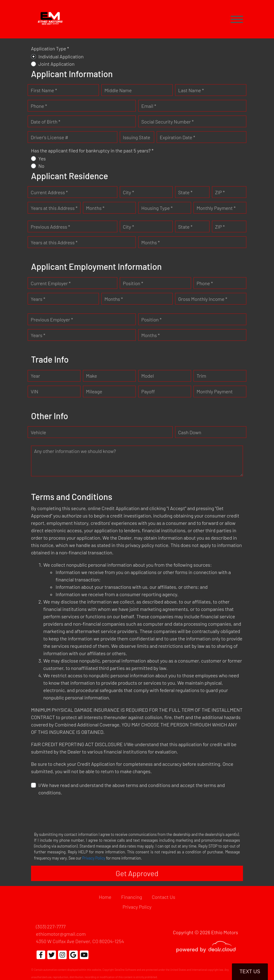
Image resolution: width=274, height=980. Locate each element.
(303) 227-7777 (51, 926)
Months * (95, 208)
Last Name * (191, 90)
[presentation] (78, 813)
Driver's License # (49, 137)
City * (128, 192)
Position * (133, 283)
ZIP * (220, 192)
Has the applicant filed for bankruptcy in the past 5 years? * (92, 150)
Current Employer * (51, 283)
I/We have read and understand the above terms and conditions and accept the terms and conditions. (132, 789)
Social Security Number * (168, 122)
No (41, 166)
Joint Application (57, 64)
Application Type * (50, 48)
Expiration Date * (177, 137)
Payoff (148, 391)
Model (148, 376)
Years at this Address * (54, 208)
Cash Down (190, 432)
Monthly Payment (215, 391)
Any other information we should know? (75, 451)
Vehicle (38, 432)
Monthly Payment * (216, 208)
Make (92, 376)
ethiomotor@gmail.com (61, 934)
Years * (38, 299)
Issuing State (137, 137)
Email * (149, 106)
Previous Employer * (52, 319)
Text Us (250, 972)
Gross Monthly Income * (203, 299)
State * (185, 192)
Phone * (39, 106)
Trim (201, 376)
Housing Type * (157, 208)
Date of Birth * (45, 122)
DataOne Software (125, 970)
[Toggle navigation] (237, 19)
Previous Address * (50, 227)
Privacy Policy (94, 858)
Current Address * (49, 192)
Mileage (94, 391)
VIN (34, 391)
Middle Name (118, 90)
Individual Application (61, 56)
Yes (42, 158)
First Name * (44, 90)
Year (35, 376)
